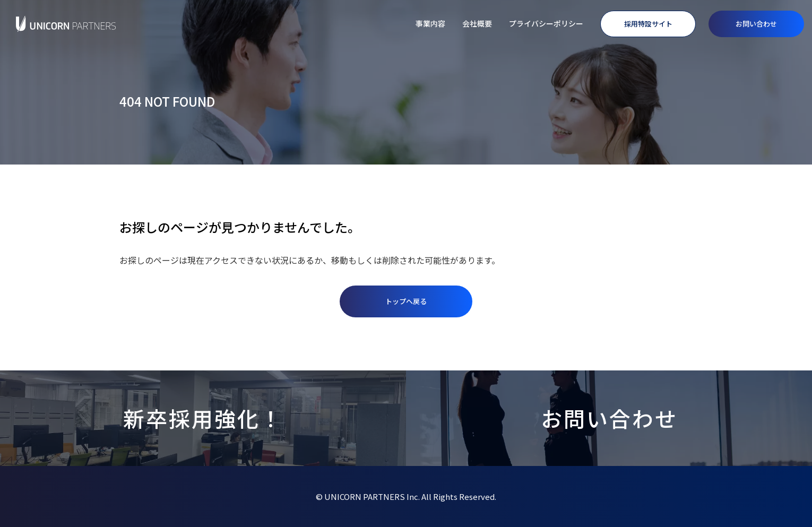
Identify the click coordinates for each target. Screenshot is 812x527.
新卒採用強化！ (203, 418)
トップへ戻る (406, 301)
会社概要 (477, 23)
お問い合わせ (756, 24)
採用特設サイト (648, 24)
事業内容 (430, 23)
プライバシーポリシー (546, 23)
